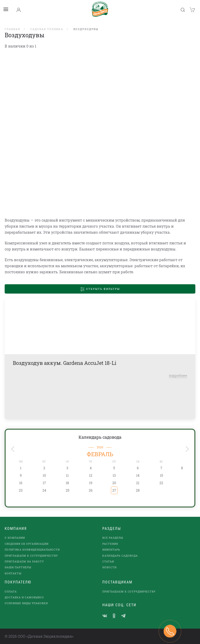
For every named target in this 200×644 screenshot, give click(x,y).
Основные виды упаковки (26, 603)
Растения (110, 544)
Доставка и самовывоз (24, 597)
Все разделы (113, 538)
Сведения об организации (27, 544)
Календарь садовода (100, 437)
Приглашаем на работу (24, 561)
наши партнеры (18, 567)
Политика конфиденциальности (32, 550)
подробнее (178, 375)
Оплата (11, 591)
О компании (15, 538)
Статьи (108, 561)
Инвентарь (111, 550)
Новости (109, 567)
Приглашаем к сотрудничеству (31, 556)
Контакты (13, 573)
